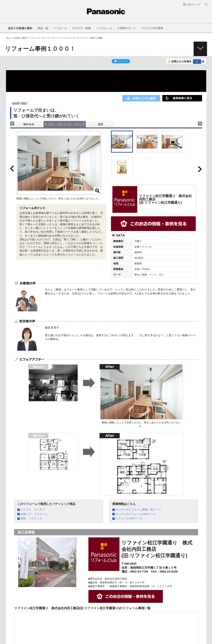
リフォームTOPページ (129, 518)
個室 (101, 124)
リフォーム (34, 38)
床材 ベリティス (31, 518)
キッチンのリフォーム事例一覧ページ (138, 510)
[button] (43, 28)
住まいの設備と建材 (20, 28)
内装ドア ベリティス (34, 514)
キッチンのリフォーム (54, 38)
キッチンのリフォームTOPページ (136, 514)
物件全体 (29, 124)
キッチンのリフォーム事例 (82, 38)
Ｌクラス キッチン (33, 510)
